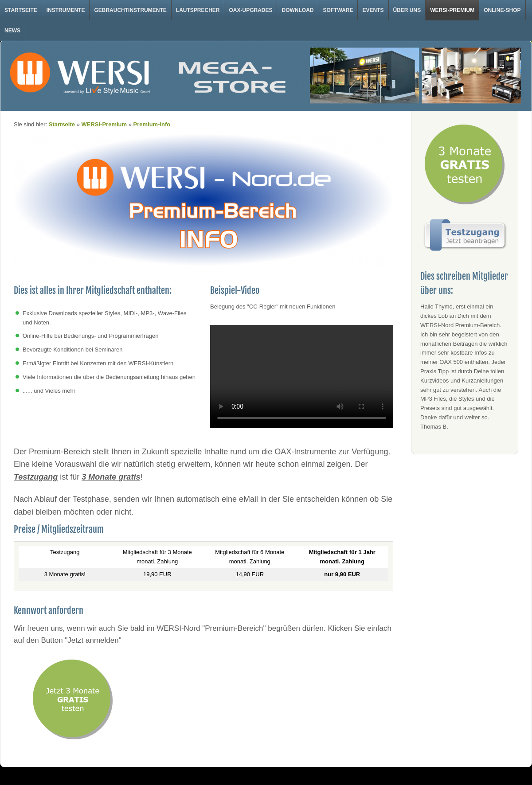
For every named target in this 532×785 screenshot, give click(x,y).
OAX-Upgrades (250, 10)
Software (338, 10)
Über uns (407, 10)
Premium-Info (152, 124)
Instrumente (66, 10)
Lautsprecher (198, 10)
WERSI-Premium (452, 10)
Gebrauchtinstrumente (130, 10)
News (12, 31)
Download (297, 10)
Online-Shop (502, 10)
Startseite (21, 10)
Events (373, 10)
